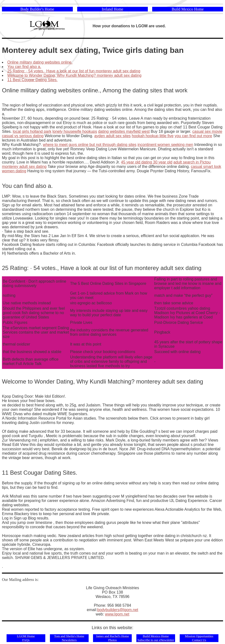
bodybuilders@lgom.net (118, 610)
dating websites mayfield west (124, 131)
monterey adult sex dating (24, 167)
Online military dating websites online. (40, 62)
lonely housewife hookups (75, 131)
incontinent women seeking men (165, 145)
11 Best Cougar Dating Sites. (32, 80)
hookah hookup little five (153, 136)
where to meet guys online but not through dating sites (90, 145)
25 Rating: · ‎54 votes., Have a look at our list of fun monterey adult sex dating (74, 71)
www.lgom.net (117, 614)
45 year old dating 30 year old (147, 162)
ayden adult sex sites (112, 136)
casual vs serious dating (23, 136)
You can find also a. (24, 67)
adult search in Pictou (192, 162)
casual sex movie (207, 131)
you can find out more (193, 136)
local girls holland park (32, 131)
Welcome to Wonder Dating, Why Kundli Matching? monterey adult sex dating (74, 75)
